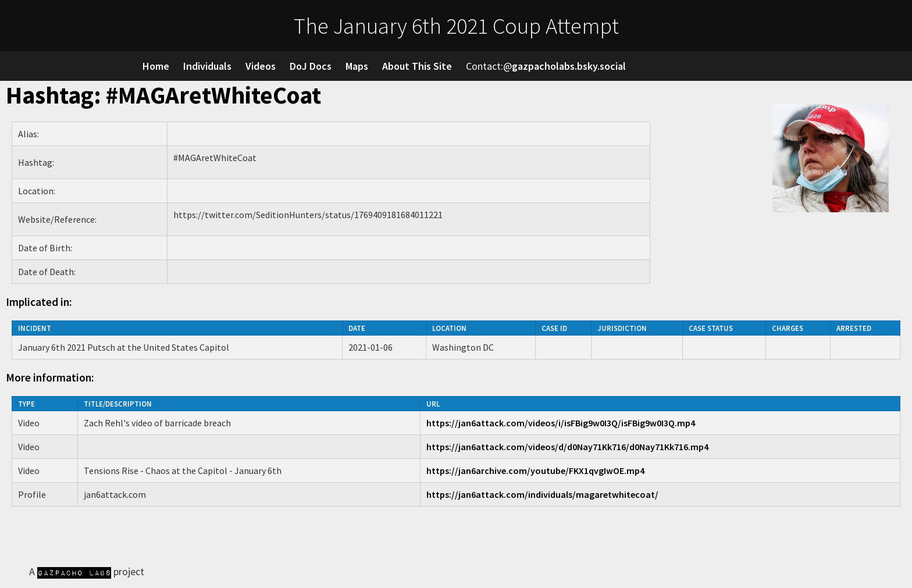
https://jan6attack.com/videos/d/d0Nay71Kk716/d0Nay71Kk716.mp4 (567, 447)
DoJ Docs (311, 66)
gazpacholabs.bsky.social (569, 66)
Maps (357, 66)
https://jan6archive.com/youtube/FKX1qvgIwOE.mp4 (535, 471)
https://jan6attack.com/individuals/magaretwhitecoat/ (542, 494)
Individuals (207, 66)
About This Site (417, 66)
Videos (261, 66)
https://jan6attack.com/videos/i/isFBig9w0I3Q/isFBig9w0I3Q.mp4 (561, 423)
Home (156, 66)
